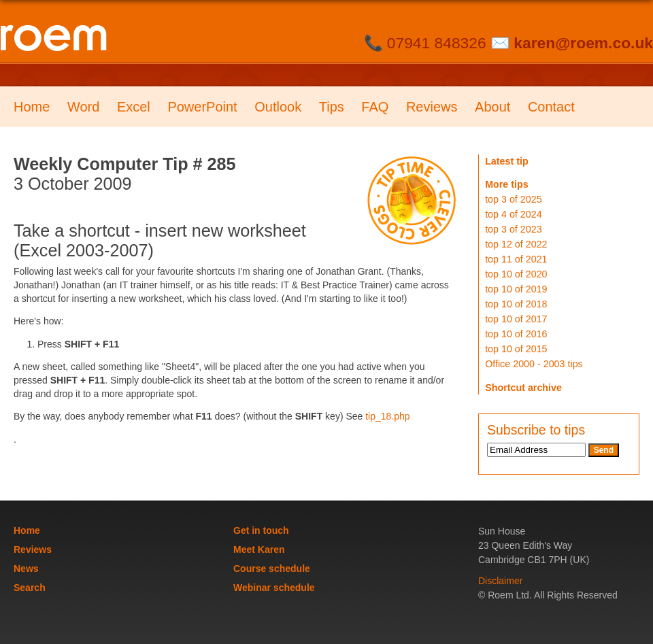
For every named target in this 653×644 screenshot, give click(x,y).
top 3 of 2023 (513, 229)
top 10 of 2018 (516, 304)
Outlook (278, 107)
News (26, 569)
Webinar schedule (274, 588)
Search (30, 588)
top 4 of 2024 (513, 214)
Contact (551, 107)
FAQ (375, 107)
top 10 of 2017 (516, 319)
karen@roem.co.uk (583, 43)
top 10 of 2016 (516, 334)
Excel (134, 107)
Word (83, 107)
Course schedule (272, 569)
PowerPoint (202, 107)
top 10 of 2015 (516, 349)
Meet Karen (259, 549)
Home (32, 107)
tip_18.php (387, 416)
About (492, 107)
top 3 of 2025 (513, 199)
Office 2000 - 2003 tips (534, 364)
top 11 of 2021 (516, 259)
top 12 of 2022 (516, 244)
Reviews (432, 107)
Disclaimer (500, 581)
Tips (332, 107)
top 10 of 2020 (516, 274)
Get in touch (261, 530)
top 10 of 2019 (516, 289)
